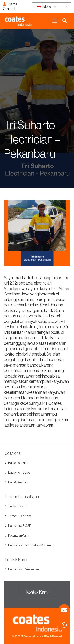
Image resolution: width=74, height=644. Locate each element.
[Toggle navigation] (55, 21)
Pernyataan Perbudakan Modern (30, 545)
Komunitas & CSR (20, 526)
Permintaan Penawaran (24, 569)
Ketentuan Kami (19, 536)
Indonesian (47, 7)
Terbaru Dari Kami (20, 516)
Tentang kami (17, 506)
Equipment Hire (18, 463)
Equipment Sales (19, 473)
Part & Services (18, 482)
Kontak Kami (37, 592)
